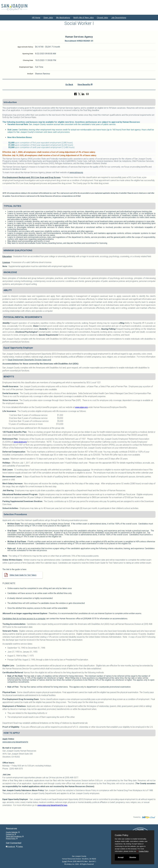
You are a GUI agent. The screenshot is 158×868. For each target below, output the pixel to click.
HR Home (36, 18)
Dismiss (133, 857)
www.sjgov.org (81, 407)
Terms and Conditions (14, 836)
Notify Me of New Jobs (84, 18)
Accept (121, 857)
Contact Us (10, 834)
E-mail (64, 861)
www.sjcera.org (20, 442)
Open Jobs (48, 18)
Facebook (11, 847)
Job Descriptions (119, 18)
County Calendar (12, 832)
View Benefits (84, 85)
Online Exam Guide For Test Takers (23, 575)
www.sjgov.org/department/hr (15, 742)
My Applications (63, 18)
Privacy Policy (11, 839)
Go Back (69, 85)
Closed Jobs (102, 18)
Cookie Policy (122, 835)
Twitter (20, 847)
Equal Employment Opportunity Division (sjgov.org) (29, 360)
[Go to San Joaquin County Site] (14, 7)
